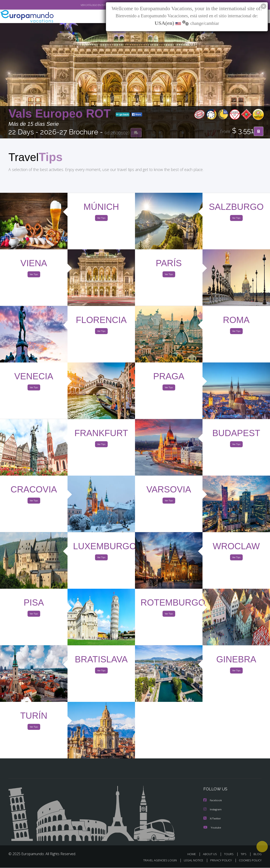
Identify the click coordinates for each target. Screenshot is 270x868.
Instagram (213, 810)
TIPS (244, 854)
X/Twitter (212, 819)
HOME (193, 854)
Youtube (212, 828)
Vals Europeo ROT (61, 114)
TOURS (230, 854)
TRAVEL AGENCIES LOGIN (156, 861)
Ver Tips (101, 219)
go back (123, 115)
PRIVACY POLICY (219, 861)
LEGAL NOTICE (191, 861)
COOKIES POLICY (249, 861)
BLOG (258, 854)
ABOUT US (211, 854)
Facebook (213, 801)
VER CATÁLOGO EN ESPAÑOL (86, 5)
